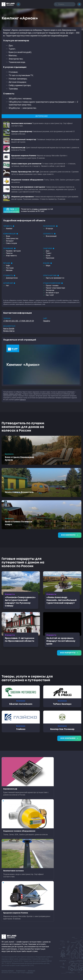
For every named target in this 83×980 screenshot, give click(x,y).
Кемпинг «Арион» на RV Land (12, 394)
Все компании (69, 738)
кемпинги (23, 400)
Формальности (21, 971)
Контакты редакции (8, 971)
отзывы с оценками (39, 209)
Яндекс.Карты (9, 331)
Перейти (47, 321)
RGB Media (30, 973)
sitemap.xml (31, 971)
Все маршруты (69, 653)
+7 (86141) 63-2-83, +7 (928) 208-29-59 (19, 321)
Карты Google (9, 329)
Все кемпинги (70, 535)
